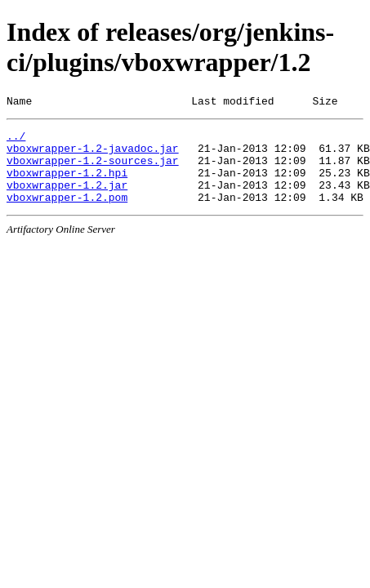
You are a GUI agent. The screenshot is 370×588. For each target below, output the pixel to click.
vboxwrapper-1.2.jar (67, 199)
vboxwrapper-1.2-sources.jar (93, 170)
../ (16, 140)
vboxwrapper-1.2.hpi (67, 185)
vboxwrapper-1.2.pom (67, 214)
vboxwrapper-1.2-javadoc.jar (93, 155)
